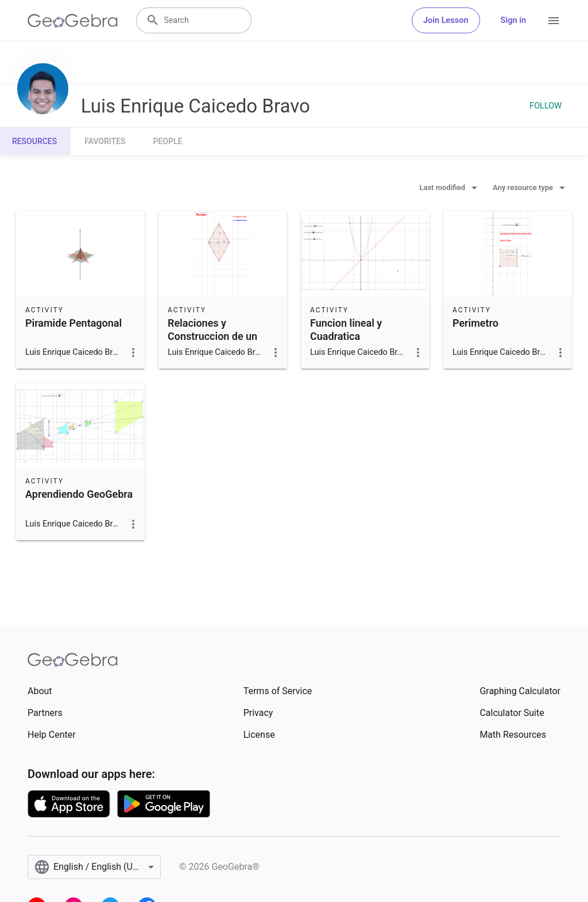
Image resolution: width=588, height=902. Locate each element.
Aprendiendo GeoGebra (79, 494)
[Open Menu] (554, 21)
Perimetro (475, 323)
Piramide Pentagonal (73, 323)
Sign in (513, 20)
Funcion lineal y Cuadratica (346, 330)
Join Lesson (446, 20)
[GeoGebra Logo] (73, 21)
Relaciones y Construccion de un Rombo (212, 336)
